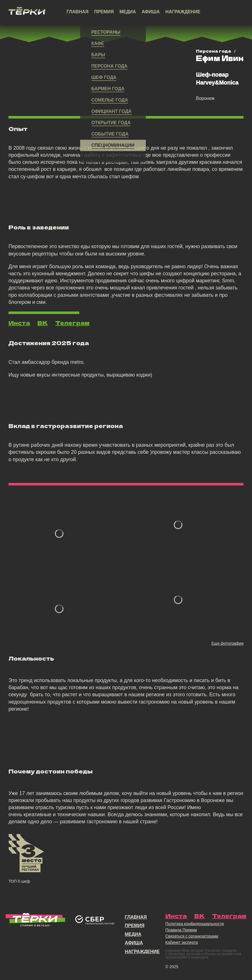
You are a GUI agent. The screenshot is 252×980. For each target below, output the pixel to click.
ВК (43, 323)
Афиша (151, 12)
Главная (78, 12)
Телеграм (72, 323)
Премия (104, 12)
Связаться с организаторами (192, 936)
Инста (19, 323)
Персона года (213, 51)
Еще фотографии (228, 643)
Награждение (183, 12)
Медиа (128, 12)
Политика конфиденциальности (195, 924)
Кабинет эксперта (181, 942)
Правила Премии (181, 930)
